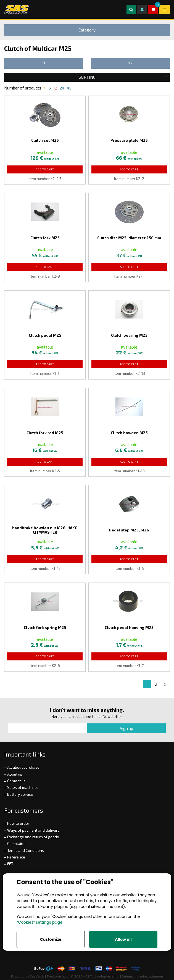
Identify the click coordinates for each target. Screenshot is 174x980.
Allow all (123, 939)
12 (55, 88)
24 (62, 88)
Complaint (16, 844)
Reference (16, 857)
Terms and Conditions (26, 850)
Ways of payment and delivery (33, 830)
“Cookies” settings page (39, 922)
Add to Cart (45, 169)
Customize (51, 939)
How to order (18, 823)
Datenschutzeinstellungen (142, 976)
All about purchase (23, 767)
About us (15, 774)
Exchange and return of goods (33, 837)
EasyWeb (37, 976)
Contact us (16, 781)
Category (87, 30)
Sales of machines (23, 787)
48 (69, 88)
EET (10, 864)
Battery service (20, 794)
